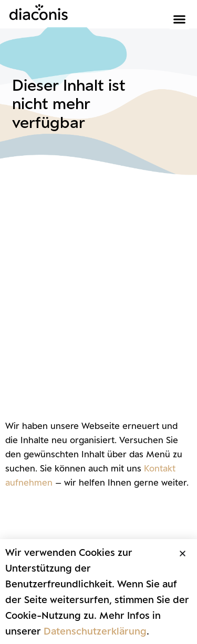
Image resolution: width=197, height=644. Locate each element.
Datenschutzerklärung (95, 631)
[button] (180, 19)
